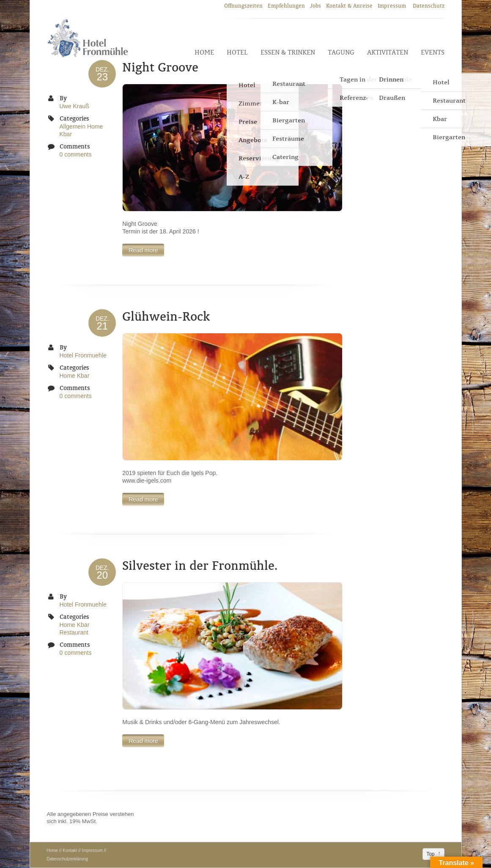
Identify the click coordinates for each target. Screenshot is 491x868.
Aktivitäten (388, 52)
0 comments (76, 154)
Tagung (341, 52)
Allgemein (73, 126)
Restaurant (74, 632)
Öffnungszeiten (243, 6)
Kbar (66, 134)
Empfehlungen (286, 6)
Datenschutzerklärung (67, 859)
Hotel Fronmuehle (83, 355)
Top (430, 854)
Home (204, 52)
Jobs (315, 6)
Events (433, 52)
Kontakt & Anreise (349, 6)
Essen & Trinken (288, 52)
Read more (143, 250)
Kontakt (70, 850)
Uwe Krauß (74, 106)
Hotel (237, 52)
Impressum (393, 6)
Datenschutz (429, 6)
